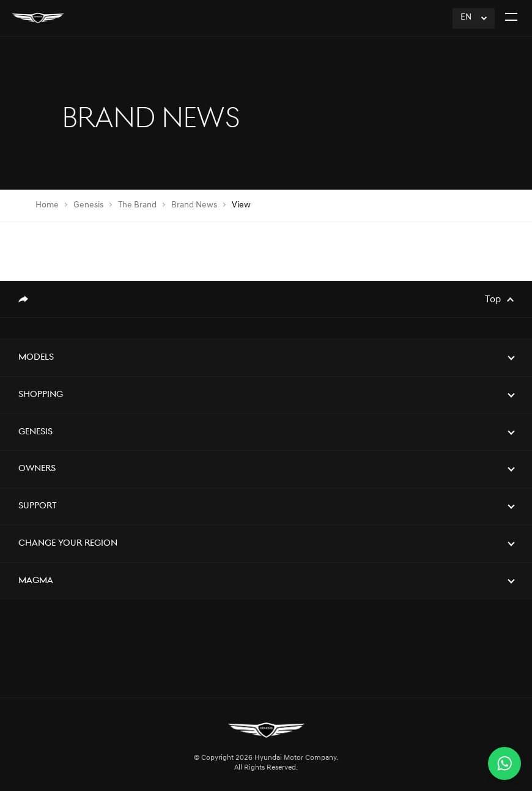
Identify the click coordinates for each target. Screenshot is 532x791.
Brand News (194, 205)
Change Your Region (68, 544)
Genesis (88, 205)
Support (38, 506)
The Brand (137, 205)
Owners (37, 469)
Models (36, 358)
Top (493, 300)
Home (47, 205)
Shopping (41, 395)
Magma (36, 581)
